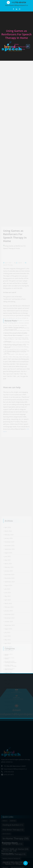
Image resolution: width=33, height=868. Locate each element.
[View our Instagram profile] (20, 9)
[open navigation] (28, 46)
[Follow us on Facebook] (13, 9)
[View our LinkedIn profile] (16, 9)
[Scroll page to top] (26, 863)
